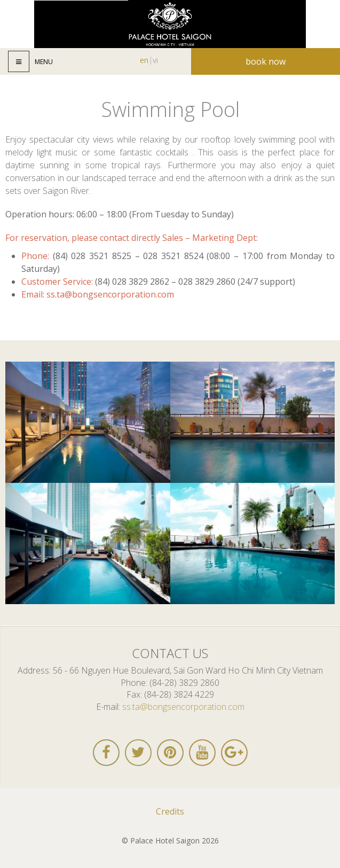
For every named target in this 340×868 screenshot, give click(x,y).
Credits (170, 811)
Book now (266, 61)
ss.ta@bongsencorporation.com (110, 294)
